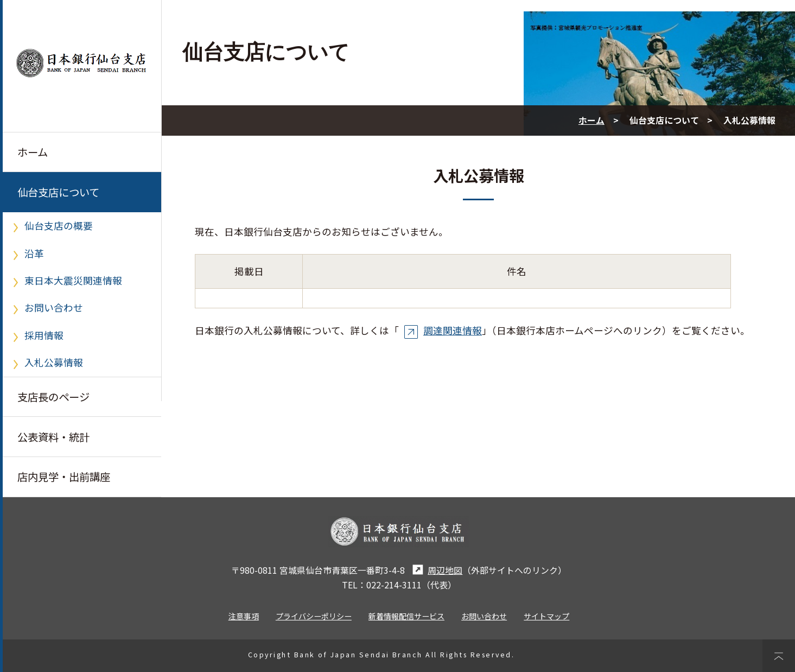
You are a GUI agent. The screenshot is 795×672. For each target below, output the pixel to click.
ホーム (33, 152)
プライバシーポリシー (314, 616)
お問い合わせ (54, 308)
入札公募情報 (54, 362)
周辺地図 (436, 570)
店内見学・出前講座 (64, 477)
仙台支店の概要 (59, 226)
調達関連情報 (443, 330)
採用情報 (44, 335)
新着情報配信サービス (406, 616)
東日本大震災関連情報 (73, 280)
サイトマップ (546, 616)
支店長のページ (53, 397)
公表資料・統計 (53, 437)
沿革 (34, 253)
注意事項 (244, 616)
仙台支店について (58, 192)
